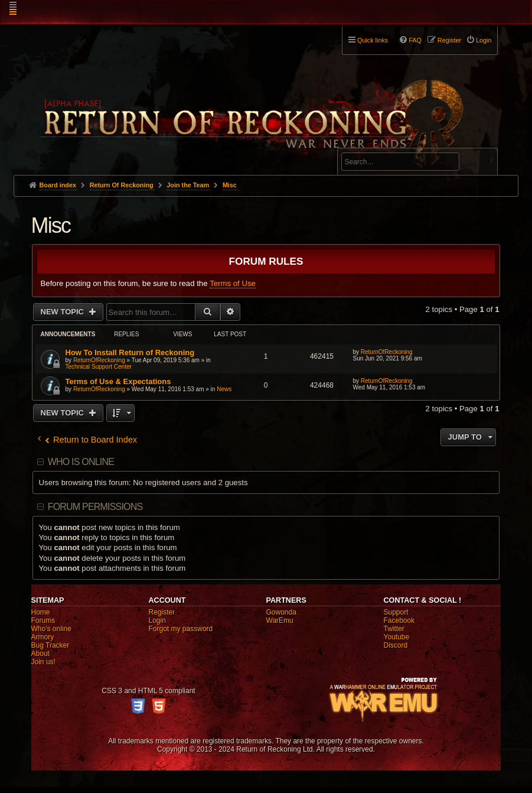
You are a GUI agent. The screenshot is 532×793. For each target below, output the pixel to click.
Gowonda (281, 612)
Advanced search (378, 143)
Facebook (399, 620)
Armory (43, 637)
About (40, 654)
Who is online (81, 462)
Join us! (43, 662)
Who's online (51, 629)
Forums (43, 620)
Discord (395, 645)
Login (157, 620)
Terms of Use (233, 283)
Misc (51, 225)
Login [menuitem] (484, 40)
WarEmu (280, 620)
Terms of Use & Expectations (118, 381)
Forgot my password (181, 629)
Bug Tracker (50, 645)
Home (41, 612)
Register (162, 612)
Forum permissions (95, 507)
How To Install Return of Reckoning (130, 352)
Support (396, 612)
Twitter (394, 629)
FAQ (415, 40)
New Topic (63, 312)
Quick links (373, 40)
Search (482, 164)
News (224, 389)
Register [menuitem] (449, 40)
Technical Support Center (99, 367)
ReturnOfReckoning (99, 360)
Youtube (396, 637)
